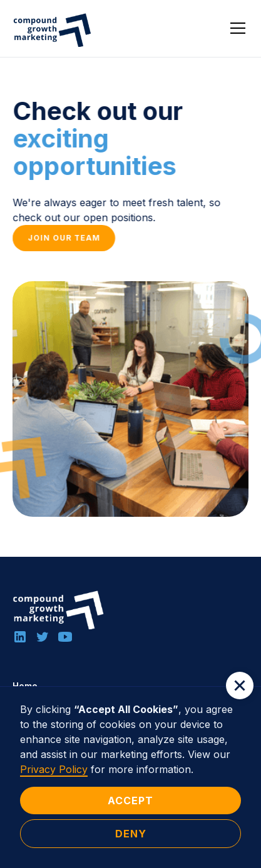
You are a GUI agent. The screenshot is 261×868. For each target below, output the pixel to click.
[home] (53, 28)
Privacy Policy (54, 769)
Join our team (64, 238)
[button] (235, 28)
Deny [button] (131, 834)
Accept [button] (130, 801)
